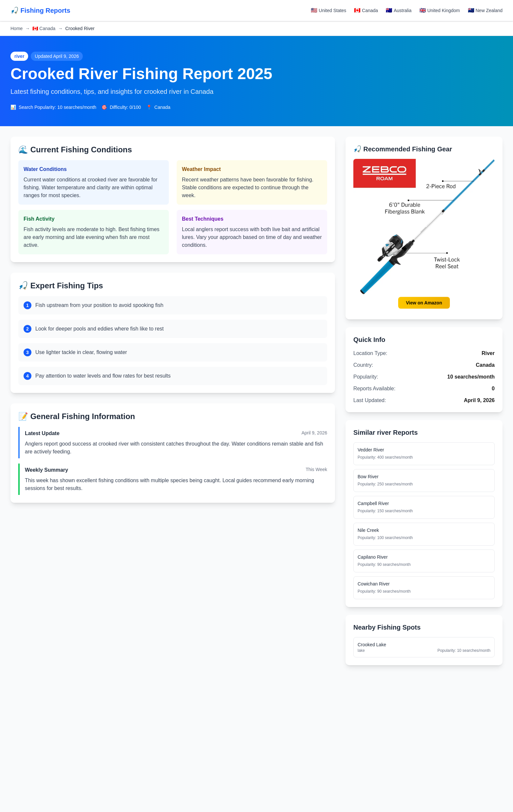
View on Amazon (424, 303)
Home (17, 28)
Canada (44, 28)
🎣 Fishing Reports (40, 10)
